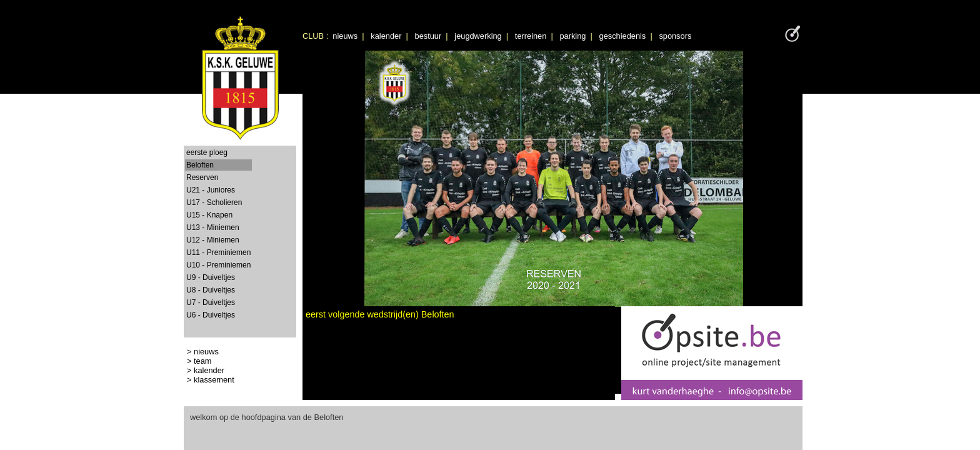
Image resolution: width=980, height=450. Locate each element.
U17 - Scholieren (214, 202)
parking (572, 36)
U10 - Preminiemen (218, 265)
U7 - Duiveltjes (211, 302)
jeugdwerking (478, 36)
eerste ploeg (207, 152)
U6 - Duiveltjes (211, 315)
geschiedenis (623, 36)
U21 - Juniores (211, 190)
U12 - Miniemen (213, 240)
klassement (214, 380)
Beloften (200, 165)
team (202, 361)
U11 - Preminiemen (218, 252)
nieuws (345, 36)
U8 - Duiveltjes (211, 290)
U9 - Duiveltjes (211, 277)
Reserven (202, 177)
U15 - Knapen (209, 215)
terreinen (531, 36)
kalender (386, 36)
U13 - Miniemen (213, 227)
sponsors (675, 36)
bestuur (428, 36)
